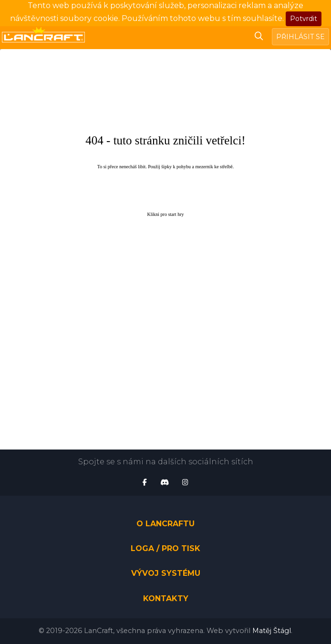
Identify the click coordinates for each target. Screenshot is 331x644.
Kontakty (166, 598)
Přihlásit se (300, 37)
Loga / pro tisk (165, 548)
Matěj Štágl (272, 631)
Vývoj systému (166, 574)
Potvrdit (304, 19)
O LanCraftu (165, 524)
